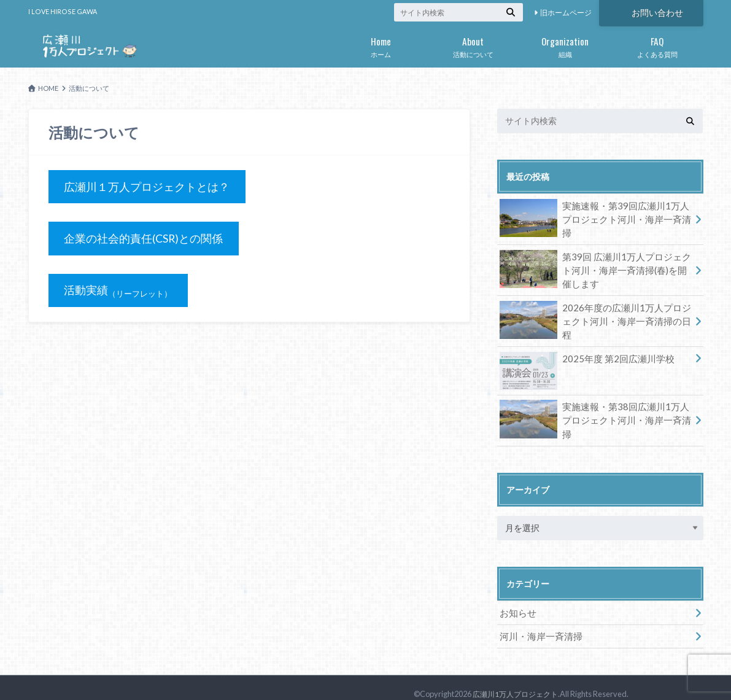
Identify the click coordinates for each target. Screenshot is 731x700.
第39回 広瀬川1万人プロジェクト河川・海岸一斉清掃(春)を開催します (595, 266)
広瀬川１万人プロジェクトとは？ (147, 187)
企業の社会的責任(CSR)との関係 (144, 239)
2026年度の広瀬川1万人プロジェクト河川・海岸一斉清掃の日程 (595, 311)
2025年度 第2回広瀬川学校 (583, 353)
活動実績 (120, 292)
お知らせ (517, 601)
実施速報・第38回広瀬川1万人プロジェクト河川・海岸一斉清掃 (594, 407)
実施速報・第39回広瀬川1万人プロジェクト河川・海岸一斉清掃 (594, 214)
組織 (565, 45)
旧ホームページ (566, 13)
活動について (473, 45)
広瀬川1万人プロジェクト (519, 682)
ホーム (381, 45)
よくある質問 (657, 45)
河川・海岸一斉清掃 (538, 624)
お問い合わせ (657, 12)
